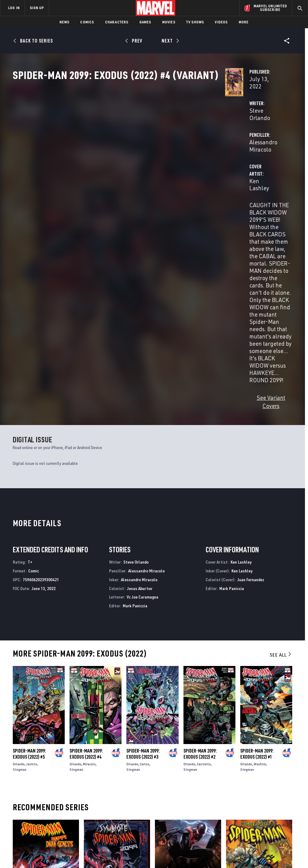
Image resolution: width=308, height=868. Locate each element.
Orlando (19, 589)
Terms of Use (26, 846)
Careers (58, 793)
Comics (87, 22)
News (65, 22)
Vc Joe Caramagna (142, 422)
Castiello (204, 589)
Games (145, 22)
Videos (221, 22)
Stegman (20, 595)
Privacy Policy (54, 846)
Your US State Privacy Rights (94, 846)
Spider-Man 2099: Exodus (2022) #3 (143, 579)
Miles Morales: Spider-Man (182, 718)
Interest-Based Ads (274, 846)
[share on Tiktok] (242, 816)
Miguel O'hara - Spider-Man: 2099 (259, 718)
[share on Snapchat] (257, 804)
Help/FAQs (60, 784)
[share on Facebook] (242, 791)
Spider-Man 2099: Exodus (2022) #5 (29, 579)
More (244, 22)
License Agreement (236, 846)
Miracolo (89, 589)
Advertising (113, 775)
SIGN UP (37, 8)
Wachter (260, 589)
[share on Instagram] (272, 791)
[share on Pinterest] (272, 804)
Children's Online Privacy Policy (189, 846)
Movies (169, 22)
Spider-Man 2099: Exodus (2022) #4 (86, 579)
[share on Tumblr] (287, 791)
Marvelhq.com (115, 793)
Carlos (145, 589)
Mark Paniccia (135, 431)
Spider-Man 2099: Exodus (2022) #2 (200, 579)
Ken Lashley (116, 168)
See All (281, 480)
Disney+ (108, 784)
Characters (117, 22)
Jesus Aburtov (140, 414)
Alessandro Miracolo (220, 143)
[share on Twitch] (287, 804)
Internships (62, 802)
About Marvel (64, 775)
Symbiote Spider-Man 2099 (109, 718)
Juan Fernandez (251, 405)
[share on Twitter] (257, 791)
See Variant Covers (124, 231)
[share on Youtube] (242, 804)
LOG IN (14, 8)
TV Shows (195, 22)
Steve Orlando (119, 143)
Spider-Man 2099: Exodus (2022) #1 (257, 579)
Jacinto (32, 589)
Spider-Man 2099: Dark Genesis (43, 718)
